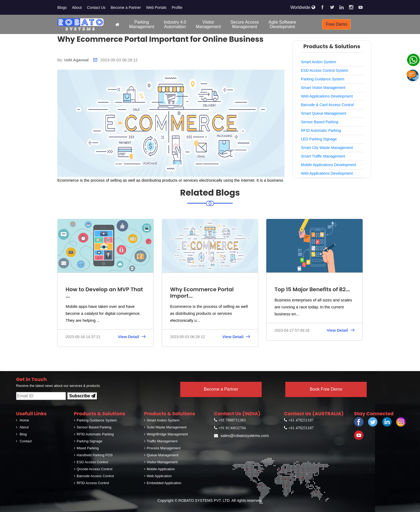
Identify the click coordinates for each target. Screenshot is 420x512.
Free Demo (336, 24)
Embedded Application (163, 483)
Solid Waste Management (165, 427)
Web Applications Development (327, 96)
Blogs (62, 8)
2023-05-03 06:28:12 (187, 337)
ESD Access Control (91, 462)
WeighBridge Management (166, 434)
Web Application (158, 476)
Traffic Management (161, 441)
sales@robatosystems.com (241, 436)
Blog (21, 434)
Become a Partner (126, 8)
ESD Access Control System (325, 70)
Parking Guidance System (323, 79)
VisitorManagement (208, 24)
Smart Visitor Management (323, 88)
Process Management (162, 448)
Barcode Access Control (94, 476)
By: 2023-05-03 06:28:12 (97, 60)
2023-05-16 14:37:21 (83, 337)
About (77, 8)
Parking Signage (88, 441)
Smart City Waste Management (327, 148)
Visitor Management (161, 462)
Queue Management (161, 455)
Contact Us (96, 8)
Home (22, 420)
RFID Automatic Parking (321, 130)
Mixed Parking (86, 448)
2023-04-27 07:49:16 (292, 330)
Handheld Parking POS (93, 455)
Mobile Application (160, 469)
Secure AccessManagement (245, 24)
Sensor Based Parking (320, 122)
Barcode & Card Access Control (327, 105)
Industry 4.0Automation (175, 24)
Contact (24, 441)
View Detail (132, 337)
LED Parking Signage (319, 139)
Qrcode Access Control (93, 469)
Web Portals (156, 8)
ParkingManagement (142, 24)
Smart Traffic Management (323, 156)
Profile (177, 8)
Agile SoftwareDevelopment (282, 24)
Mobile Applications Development (329, 165)
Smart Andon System (319, 62)
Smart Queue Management (324, 113)
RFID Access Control (91, 483)
